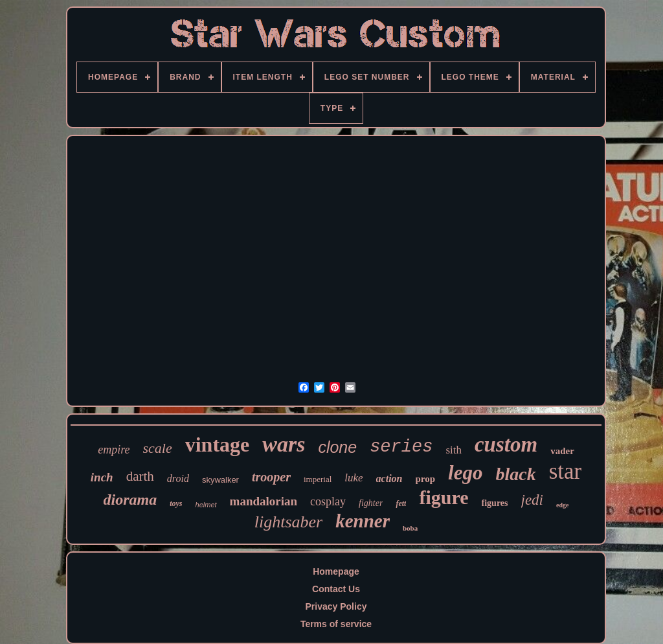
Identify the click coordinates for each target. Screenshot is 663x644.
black (515, 474)
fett (401, 503)
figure (444, 497)
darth (140, 476)
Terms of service (336, 624)
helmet (206, 505)
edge (562, 505)
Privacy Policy (336, 606)
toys (176, 503)
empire (114, 450)
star (566, 471)
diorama (130, 500)
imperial (318, 479)
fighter (371, 503)
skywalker (220, 480)
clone (337, 447)
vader (562, 451)
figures (495, 503)
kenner (363, 521)
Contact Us (336, 589)
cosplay (328, 501)
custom (506, 444)
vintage (218, 444)
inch (102, 477)
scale (158, 448)
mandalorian (264, 501)
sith (454, 450)
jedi (533, 500)
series (401, 447)
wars (284, 444)
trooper (271, 477)
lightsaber (288, 522)
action (389, 478)
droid (178, 478)
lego (465, 473)
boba (410, 528)
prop (426, 479)
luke (354, 478)
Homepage (336, 571)
